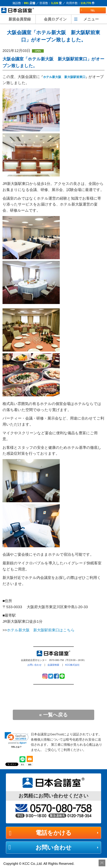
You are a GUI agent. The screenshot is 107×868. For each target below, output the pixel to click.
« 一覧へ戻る (54, 715)
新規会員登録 (20, 19)
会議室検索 (53, 665)
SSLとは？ (16, 747)
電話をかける (53, 833)
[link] (17, 738)
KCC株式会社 (73, 665)
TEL (88, 10)
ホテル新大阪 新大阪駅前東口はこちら (41, 630)
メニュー (91, 19)
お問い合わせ (34, 665)
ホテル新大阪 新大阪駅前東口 (64, 77)
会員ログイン (55, 19)
